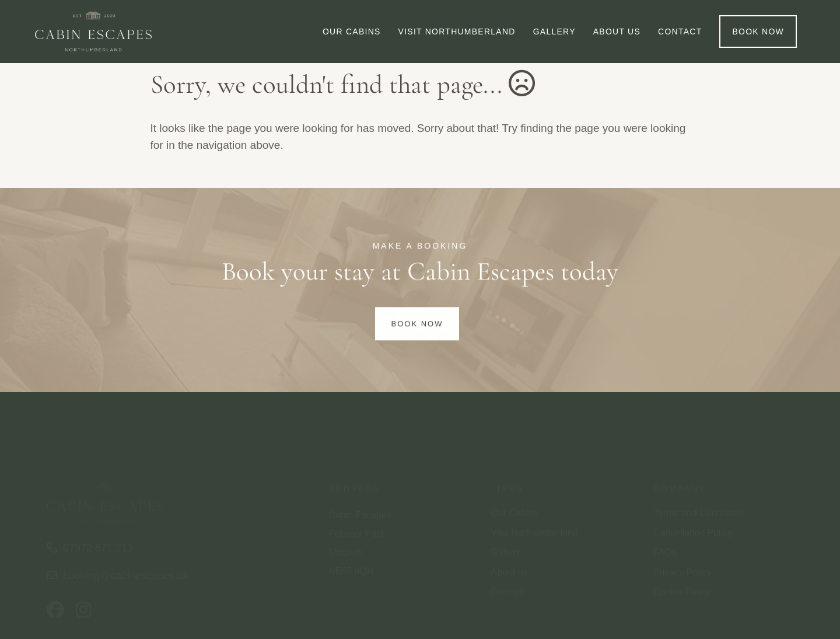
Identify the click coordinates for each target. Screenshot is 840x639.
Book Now (417, 325)
